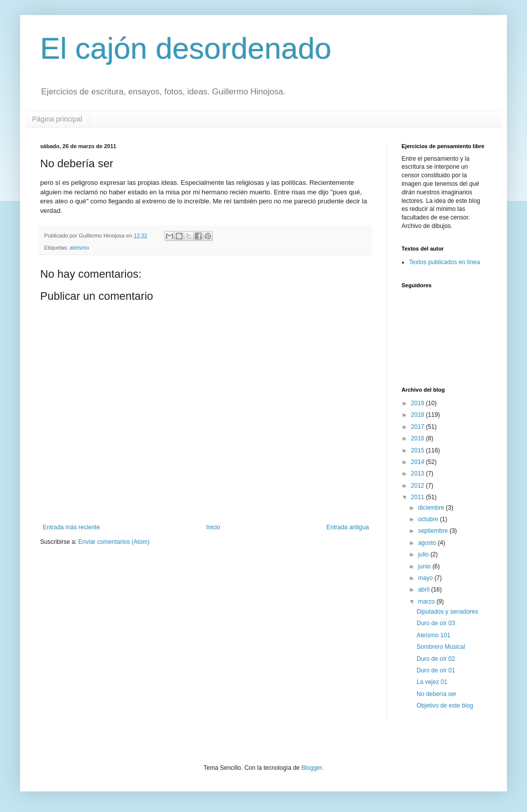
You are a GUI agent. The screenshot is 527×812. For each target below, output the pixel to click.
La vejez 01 (432, 682)
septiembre (434, 531)
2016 (419, 438)
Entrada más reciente (71, 527)
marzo (427, 602)
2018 (419, 415)
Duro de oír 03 (436, 623)
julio (424, 554)
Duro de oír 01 (436, 670)
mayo (426, 578)
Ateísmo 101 (433, 635)
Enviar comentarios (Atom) (114, 542)
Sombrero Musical (441, 647)
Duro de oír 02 (436, 659)
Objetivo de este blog (445, 706)
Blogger (311, 768)
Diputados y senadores (447, 612)
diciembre (432, 508)
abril (425, 590)
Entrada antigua (348, 527)
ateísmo (79, 248)
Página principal (57, 119)
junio (425, 566)
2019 (419, 403)
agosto (428, 543)
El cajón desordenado (186, 48)
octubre (429, 519)
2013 (419, 474)
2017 (419, 427)
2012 (419, 486)
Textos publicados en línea (444, 262)
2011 (419, 497)
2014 (419, 462)
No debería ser (436, 694)
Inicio (213, 527)
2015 (419, 450)
